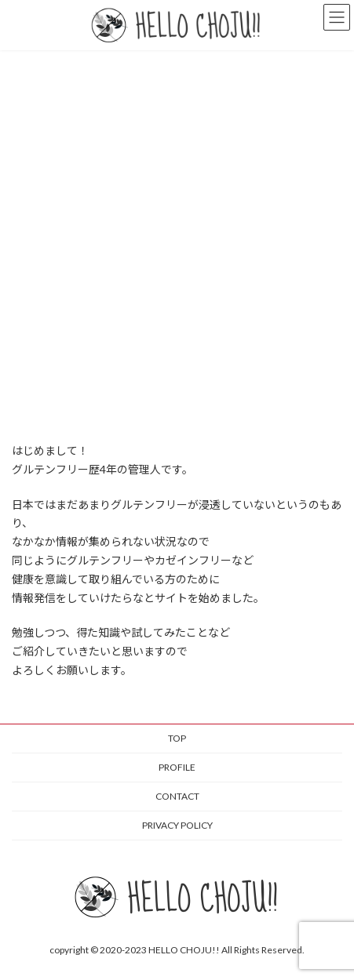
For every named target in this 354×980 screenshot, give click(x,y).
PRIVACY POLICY (177, 825)
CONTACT (177, 796)
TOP (177, 738)
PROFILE (177, 767)
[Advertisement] (177, 235)
